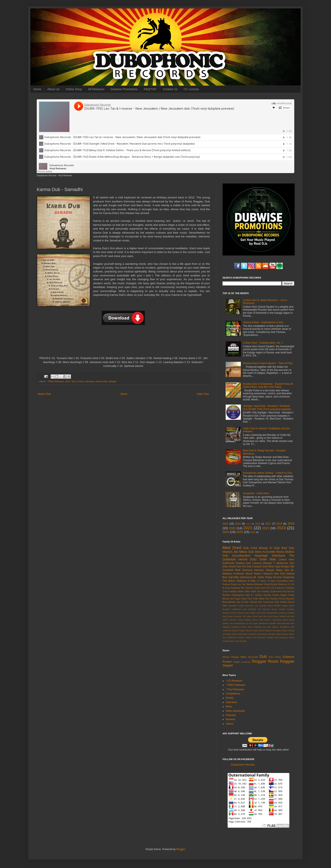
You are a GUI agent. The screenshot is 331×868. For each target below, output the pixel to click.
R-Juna (226, 588)
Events (230, 698)
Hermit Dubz (248, 559)
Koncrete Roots (274, 552)
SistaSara (278, 556)
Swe (225, 606)
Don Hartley (263, 591)
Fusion (81, 381)
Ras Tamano (272, 599)
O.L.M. (291, 584)
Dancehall (253, 657)
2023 (281, 528)
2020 (232, 528)
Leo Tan (242, 584)
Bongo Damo (288, 606)
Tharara (248, 637)
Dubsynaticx (272, 613)
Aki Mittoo (240, 552)
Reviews (230, 719)
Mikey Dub (283, 570)
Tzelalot (226, 641)
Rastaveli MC (238, 588)
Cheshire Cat (255, 609)
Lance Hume (288, 620)
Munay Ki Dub (269, 548)
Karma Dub (102, 381)
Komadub (277, 620)
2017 (268, 524)
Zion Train (235, 641)
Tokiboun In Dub (246, 581)
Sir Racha (227, 634)
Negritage (261, 556)
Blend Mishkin (274, 606)
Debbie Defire (237, 591)
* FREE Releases (55, 381)
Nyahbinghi (246, 662)
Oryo (250, 599)
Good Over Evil (260, 616)
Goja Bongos (282, 567)
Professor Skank (243, 574)
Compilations (233, 694)
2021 (248, 528)
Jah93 (225, 620)
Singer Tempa (288, 630)
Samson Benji (252, 630)
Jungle (236, 662)
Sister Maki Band (240, 634)
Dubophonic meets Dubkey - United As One (267, 473)
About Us (53, 89)
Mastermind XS (241, 623)
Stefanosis (282, 563)
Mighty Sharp (287, 595)
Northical (235, 627)
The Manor (229, 581)
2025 (240, 532)
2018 (279, 524)
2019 (291, 523)
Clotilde (282, 609)
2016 (258, 524)
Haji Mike (234, 577)
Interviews (231, 702)
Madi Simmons (244, 570)
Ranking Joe (260, 627)
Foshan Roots (230, 584)
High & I (250, 595)
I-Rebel (282, 616)
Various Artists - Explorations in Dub (263, 322)
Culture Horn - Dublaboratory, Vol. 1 (263, 343)
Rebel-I (258, 574)
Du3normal (276, 591)
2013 (68, 381)
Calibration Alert (239, 609)
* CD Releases (234, 681)
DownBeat (282, 581)
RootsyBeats (229, 602)
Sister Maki (268, 559)
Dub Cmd (250, 548)
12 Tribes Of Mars (266, 581)
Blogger (181, 849)
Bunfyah (226, 609)
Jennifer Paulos (271, 595)
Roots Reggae (281, 661)
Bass (244, 657)
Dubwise (288, 657)
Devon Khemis (237, 613)
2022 (266, 528)
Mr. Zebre (259, 577)
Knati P (268, 620)
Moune (226, 599)
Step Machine (282, 634)
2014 (238, 524)
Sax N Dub (243, 602)
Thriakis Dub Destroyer (277, 637)
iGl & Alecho (277, 588)
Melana (250, 584)
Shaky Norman (274, 577)
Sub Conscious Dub (269, 602)
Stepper (113, 381)
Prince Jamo (247, 627)
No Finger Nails (238, 599)
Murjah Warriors (279, 584)
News (229, 707)
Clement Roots (270, 609)
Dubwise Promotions (124, 89)
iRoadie (243, 641)
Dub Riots (268, 567)
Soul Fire (265, 588)
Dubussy (283, 613)
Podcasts (231, 715)
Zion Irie (241, 567)
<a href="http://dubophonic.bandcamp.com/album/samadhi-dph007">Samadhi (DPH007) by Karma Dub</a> (123, 343)
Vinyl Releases (65, 176)
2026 (253, 532)
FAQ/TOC (150, 89)
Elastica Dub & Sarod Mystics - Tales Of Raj (268, 363)
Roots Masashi (287, 599)
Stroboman (232, 637)
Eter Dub (279, 574)
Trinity (292, 637)
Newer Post (44, 394)
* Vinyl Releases (235, 689)
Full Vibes (247, 616)
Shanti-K (268, 574)
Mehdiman (264, 623)
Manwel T (269, 563)
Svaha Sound (287, 602)
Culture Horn (286, 560)
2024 (226, 532)
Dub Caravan (254, 567)
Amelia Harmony (246, 606)
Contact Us (170, 89)
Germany (90, 381)
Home (37, 89)
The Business (259, 637)
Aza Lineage (260, 606)
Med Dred (232, 548)
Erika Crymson (235, 616)
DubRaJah (229, 563)
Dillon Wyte (250, 591)
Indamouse (246, 577)
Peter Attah (259, 599)
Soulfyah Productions (258, 634)
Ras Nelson (273, 627)
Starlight (272, 634)
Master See (228, 623)
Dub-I (292, 581)
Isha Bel (290, 616)
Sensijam (277, 630)
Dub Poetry (275, 657)
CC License (191, 89)
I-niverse (257, 563)
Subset (241, 637)
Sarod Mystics (265, 630)
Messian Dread (262, 584)
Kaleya (248, 620)
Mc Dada (254, 623)
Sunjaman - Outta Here (256, 493)
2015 (248, 524)
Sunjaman (289, 577)
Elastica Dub (243, 563)
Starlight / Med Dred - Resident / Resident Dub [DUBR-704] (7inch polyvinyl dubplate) (267, 408)
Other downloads (235, 711)
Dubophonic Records (47, 176)
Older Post (203, 394)
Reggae (259, 661)
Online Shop (74, 89)
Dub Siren (261, 613)
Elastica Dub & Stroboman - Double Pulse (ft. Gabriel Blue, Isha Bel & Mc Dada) (268, 385)
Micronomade (283, 623)
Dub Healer (250, 613)
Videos (229, 724)
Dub (74, 381)
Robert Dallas (238, 630)
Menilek (273, 623)
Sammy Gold (252, 588)
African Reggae (231, 657)
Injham (259, 595)
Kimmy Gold (257, 620)
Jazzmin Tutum (236, 620)
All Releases (96, 89)
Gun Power (273, 616)
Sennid (253, 602)
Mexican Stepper (264, 570)
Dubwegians (238, 595)
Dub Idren (255, 552)
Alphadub (233, 606)
